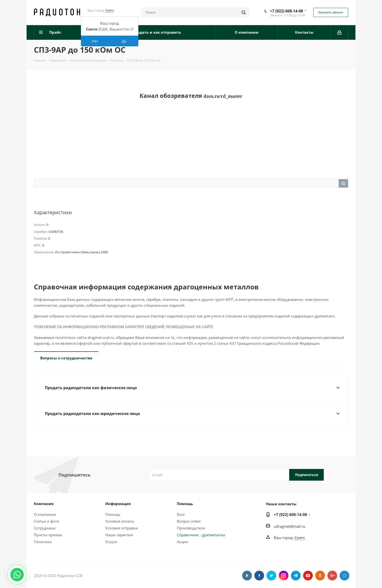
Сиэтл (110, 10)
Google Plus (332, 576)
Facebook (259, 576)
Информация (118, 504)
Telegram (296, 576)
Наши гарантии (119, 535)
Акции (183, 542)
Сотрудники (45, 528)
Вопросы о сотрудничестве (66, 358)
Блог (181, 514)
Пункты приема (48, 535)
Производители (191, 528)
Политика (43, 542)
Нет (95, 41)
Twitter (271, 576)
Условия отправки (122, 528)
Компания (44, 504)
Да (124, 41)
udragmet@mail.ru (290, 526)
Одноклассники (320, 576)
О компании (45, 514)
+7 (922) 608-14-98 (286, 11)
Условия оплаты (120, 521)
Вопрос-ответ (189, 521)
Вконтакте (247, 576)
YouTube (308, 576)
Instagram (284, 576)
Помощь (113, 514)
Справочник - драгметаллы (201, 535)
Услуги (111, 542)
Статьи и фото (47, 521)
